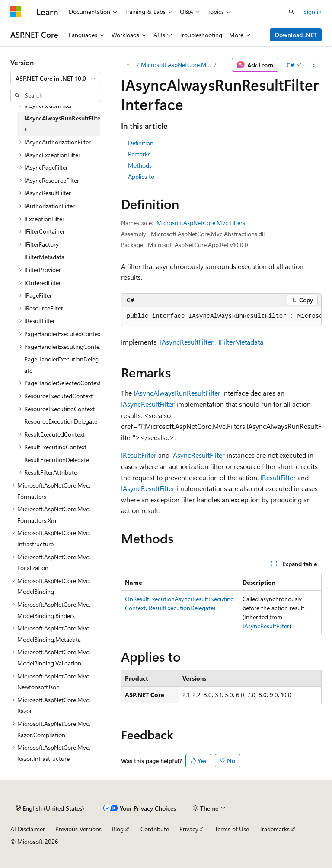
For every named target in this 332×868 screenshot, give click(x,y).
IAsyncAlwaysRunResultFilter (177, 393)
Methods (140, 165)
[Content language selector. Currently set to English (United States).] (50, 808)
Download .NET (296, 35)
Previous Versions (78, 829)
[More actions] (314, 65)
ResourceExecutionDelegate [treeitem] (61, 421)
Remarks (139, 154)
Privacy (189, 829)
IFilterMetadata (241, 342)
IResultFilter (139, 455)
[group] (221, 317)
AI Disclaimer (28, 829)
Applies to (141, 176)
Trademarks (275, 829)
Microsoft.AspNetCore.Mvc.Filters (177, 65)
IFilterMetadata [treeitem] (44, 257)
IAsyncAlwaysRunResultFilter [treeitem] (62, 124)
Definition (141, 143)
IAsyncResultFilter (187, 342)
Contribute (155, 829)
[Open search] (291, 12)
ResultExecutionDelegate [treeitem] (57, 460)
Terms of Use (232, 829)
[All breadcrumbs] (129, 65)
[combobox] (55, 79)
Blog (118, 829)
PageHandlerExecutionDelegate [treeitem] (61, 365)
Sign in (313, 11)
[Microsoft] (16, 12)
